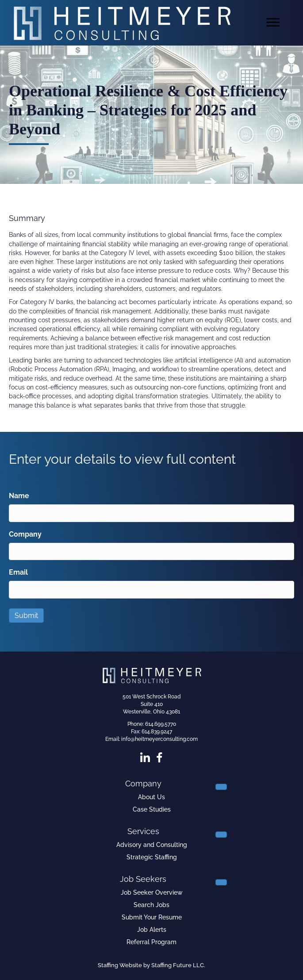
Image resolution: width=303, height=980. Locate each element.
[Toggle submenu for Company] (221, 787)
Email (18, 572)
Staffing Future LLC (178, 965)
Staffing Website (120, 965)
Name (19, 496)
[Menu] (273, 23)
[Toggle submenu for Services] (221, 835)
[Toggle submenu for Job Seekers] (221, 882)
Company (25, 534)
